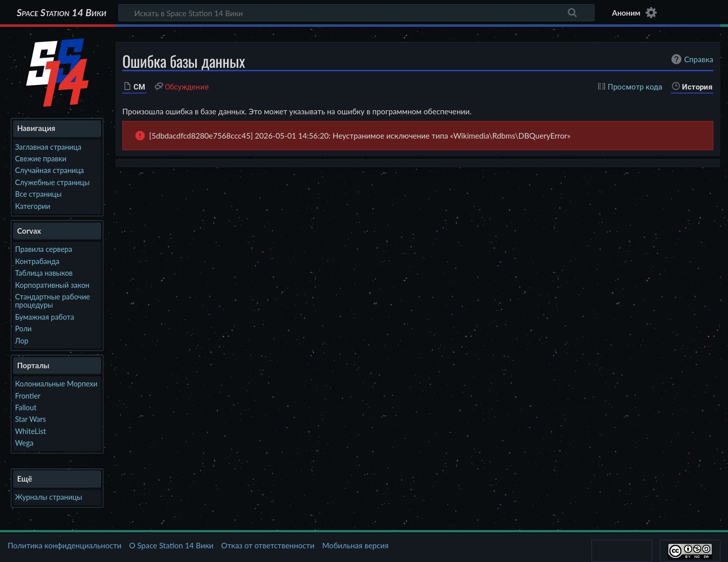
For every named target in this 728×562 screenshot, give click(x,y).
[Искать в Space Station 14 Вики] (356, 13)
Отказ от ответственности (268, 545)
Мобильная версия (355, 545)
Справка (691, 59)
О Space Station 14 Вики (171, 545)
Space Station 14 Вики (61, 13)
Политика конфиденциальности (64, 545)
